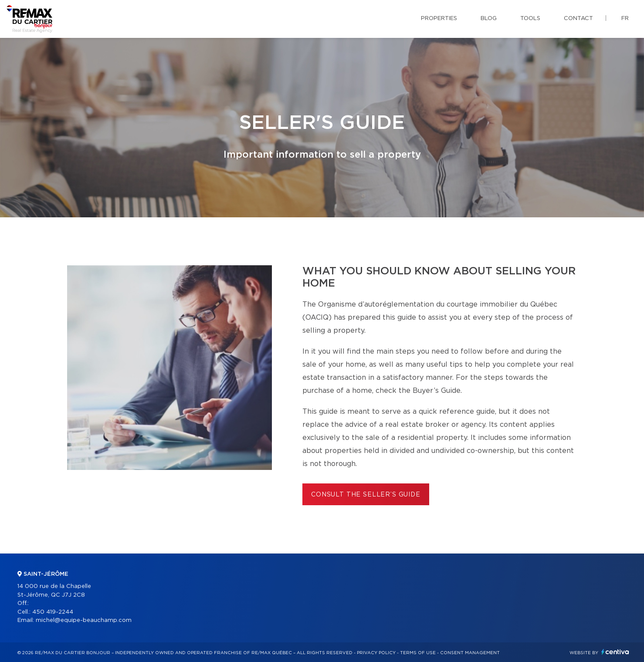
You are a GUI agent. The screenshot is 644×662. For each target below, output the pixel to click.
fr (625, 19)
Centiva (615, 652)
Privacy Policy (376, 653)
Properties (439, 19)
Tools (530, 19)
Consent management (470, 653)
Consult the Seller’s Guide (366, 495)
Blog (489, 19)
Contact (578, 19)
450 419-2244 (53, 612)
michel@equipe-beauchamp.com (84, 620)
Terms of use (418, 653)
